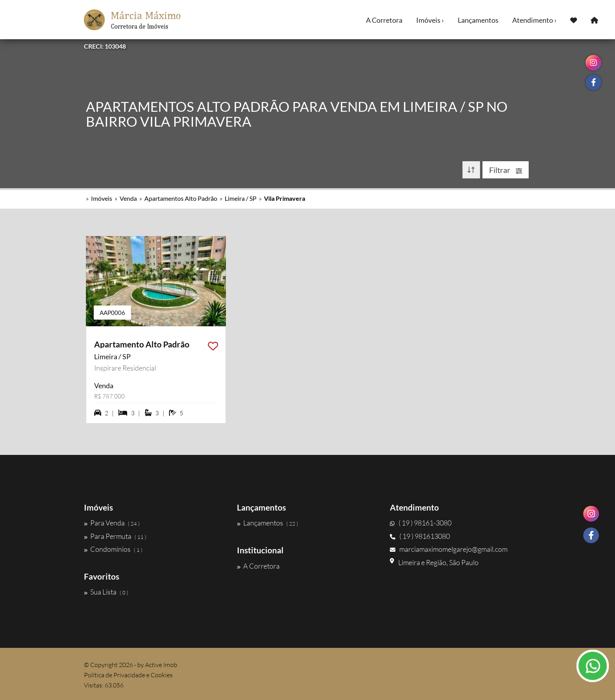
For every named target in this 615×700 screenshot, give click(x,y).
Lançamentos (478, 20)
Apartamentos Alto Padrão (181, 198)
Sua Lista (106, 592)
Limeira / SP (241, 198)
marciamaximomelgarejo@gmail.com (449, 549)
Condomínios (113, 549)
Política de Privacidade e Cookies (128, 675)
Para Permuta (115, 536)
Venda (128, 198)
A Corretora (384, 20)
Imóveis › (430, 20)
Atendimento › (534, 20)
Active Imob (161, 665)
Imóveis (102, 198)
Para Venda (112, 523)
